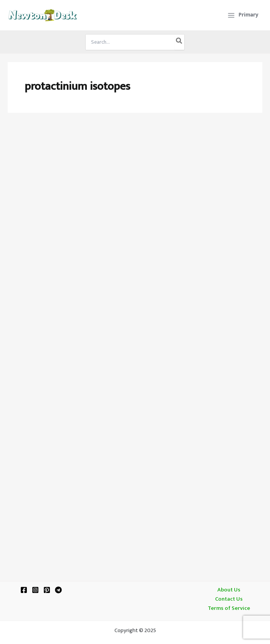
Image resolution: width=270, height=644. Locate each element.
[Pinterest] (47, 590)
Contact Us (229, 599)
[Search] (179, 42)
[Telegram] (58, 590)
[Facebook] (24, 590)
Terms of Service (229, 608)
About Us (229, 590)
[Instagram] (35, 590)
